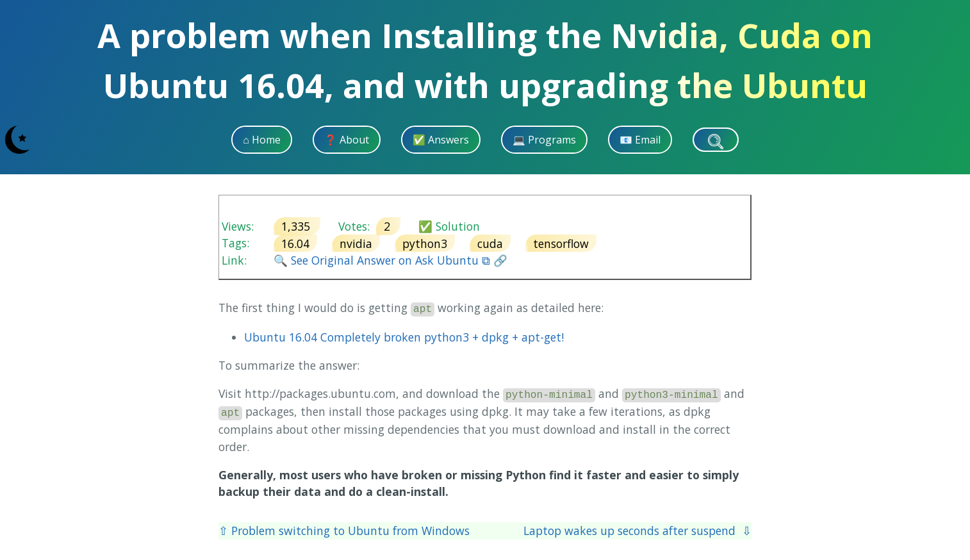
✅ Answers (441, 140)
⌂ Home (262, 140)
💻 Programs (544, 140)
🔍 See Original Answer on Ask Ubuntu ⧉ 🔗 (390, 260)
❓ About (347, 140)
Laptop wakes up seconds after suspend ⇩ (637, 531)
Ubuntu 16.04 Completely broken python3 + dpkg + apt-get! (404, 337)
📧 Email (640, 140)
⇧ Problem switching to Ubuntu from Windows (344, 531)
